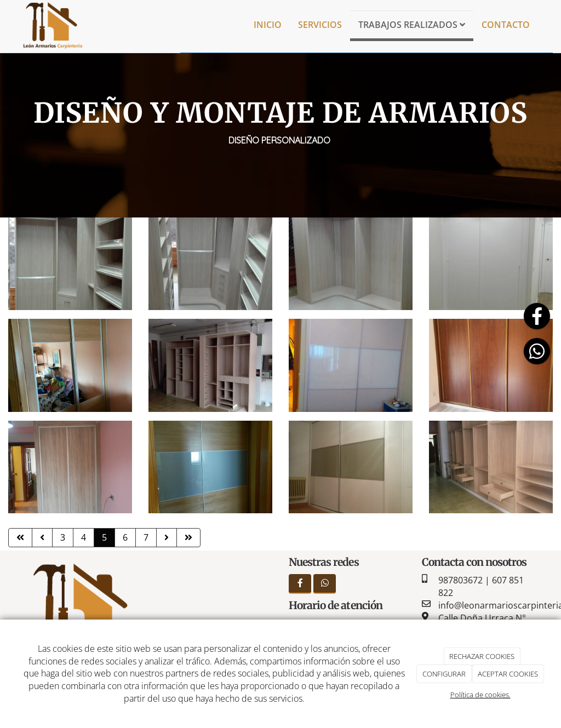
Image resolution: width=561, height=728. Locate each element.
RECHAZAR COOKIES (482, 656)
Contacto (506, 25)
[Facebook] (300, 584)
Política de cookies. (480, 695)
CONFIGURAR (444, 674)
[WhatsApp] (325, 584)
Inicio (268, 25)
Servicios (320, 25)
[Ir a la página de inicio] (52, 25)
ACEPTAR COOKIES (508, 674)
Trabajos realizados (412, 25)
